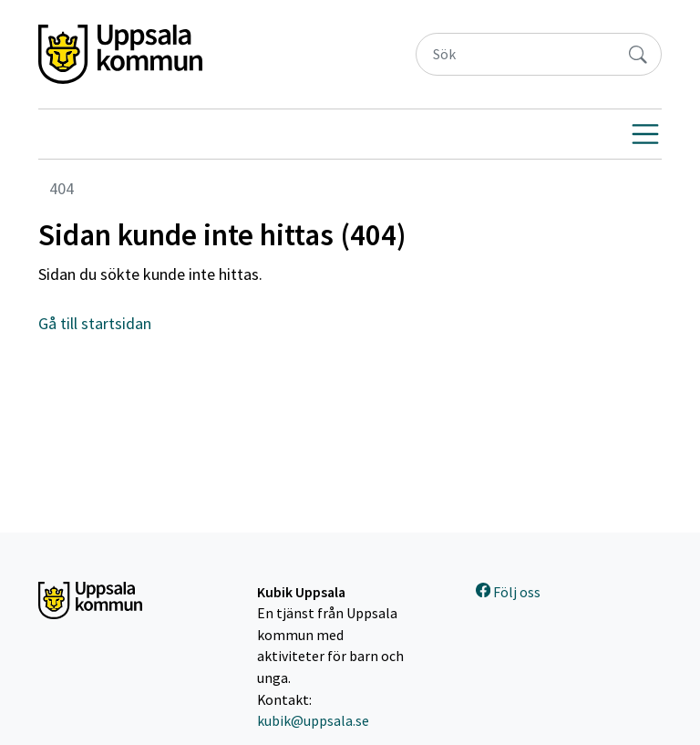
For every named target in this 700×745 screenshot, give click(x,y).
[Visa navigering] (645, 134)
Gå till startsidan (95, 323)
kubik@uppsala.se (313, 721)
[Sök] (516, 54)
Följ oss (508, 592)
